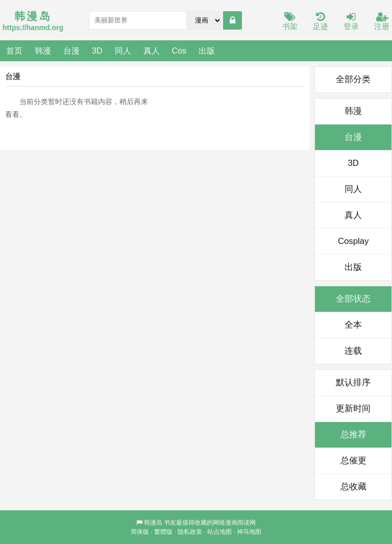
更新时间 (353, 409)
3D (97, 51)
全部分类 (353, 79)
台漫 (71, 51)
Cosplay (353, 241)
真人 (152, 51)
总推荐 (353, 435)
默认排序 (353, 382)
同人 (123, 51)
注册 (382, 22)
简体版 (140, 532)
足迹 (321, 22)
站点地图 (219, 532)
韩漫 (43, 51)
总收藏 (353, 487)
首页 (14, 51)
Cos (179, 51)
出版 (207, 51)
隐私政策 (190, 532)
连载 (353, 351)
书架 (290, 22)
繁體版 (163, 532)
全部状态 (353, 299)
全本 (353, 325)
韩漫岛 (153, 523)
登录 (351, 22)
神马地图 (249, 532)
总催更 (353, 461)
